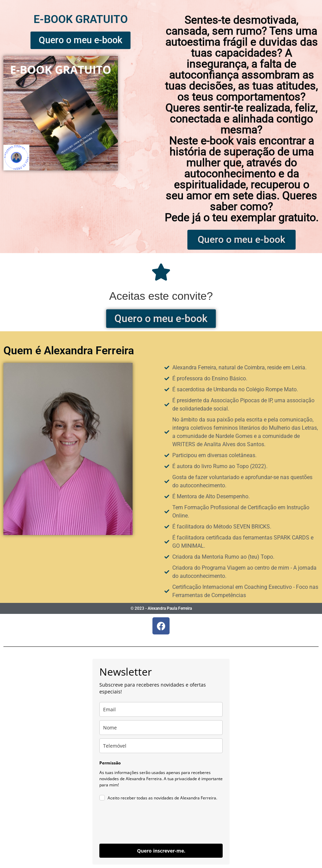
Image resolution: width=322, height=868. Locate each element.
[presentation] (151, 823)
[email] (161, 709)
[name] (161, 728)
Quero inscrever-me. (161, 851)
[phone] (161, 746)
